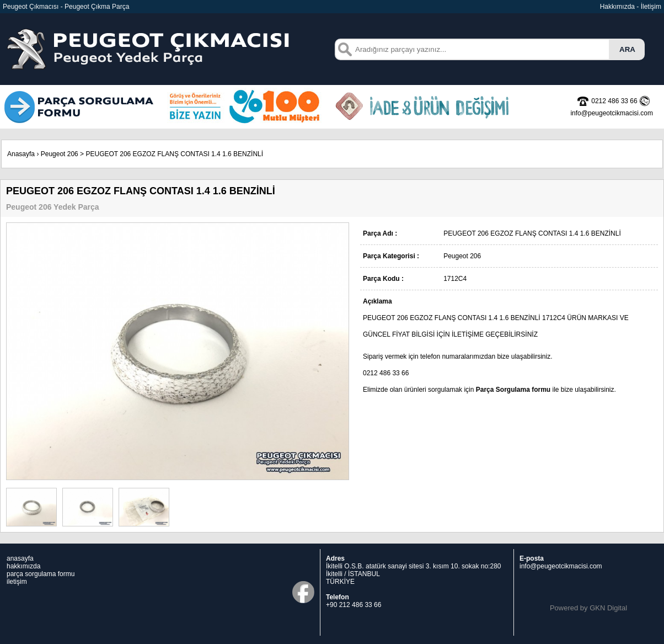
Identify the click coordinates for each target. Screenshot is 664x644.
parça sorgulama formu (41, 574)
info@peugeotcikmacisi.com (561, 566)
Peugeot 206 (60, 154)
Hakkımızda (617, 7)
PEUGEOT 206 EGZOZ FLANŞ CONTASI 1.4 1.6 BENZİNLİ (174, 154)
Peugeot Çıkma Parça (97, 7)
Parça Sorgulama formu (513, 390)
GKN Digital (608, 608)
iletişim (17, 582)
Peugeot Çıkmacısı (31, 7)
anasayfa (20, 558)
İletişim (651, 7)
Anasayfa (21, 154)
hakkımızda (23, 566)
